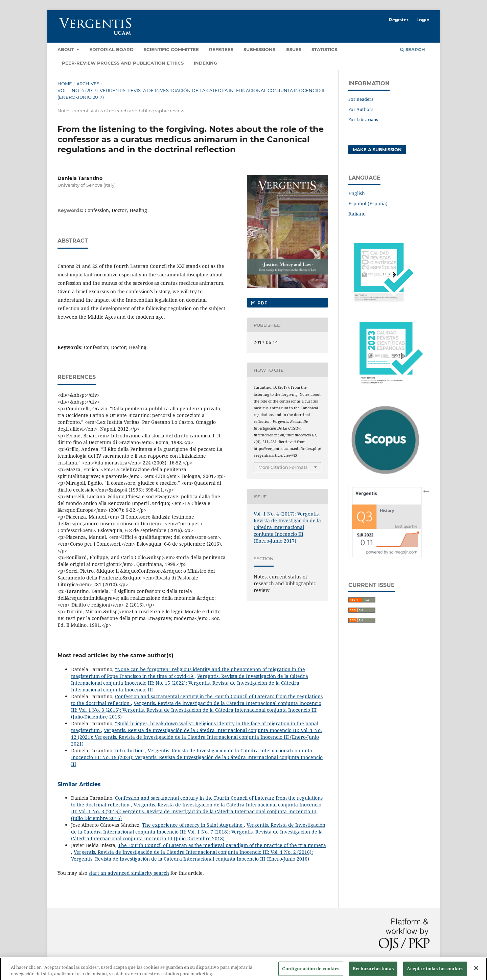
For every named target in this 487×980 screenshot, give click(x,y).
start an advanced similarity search (129, 873)
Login (423, 20)
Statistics (324, 49)
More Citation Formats (283, 467)
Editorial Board (111, 49)
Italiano (357, 214)
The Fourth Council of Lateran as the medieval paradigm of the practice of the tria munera (222, 845)
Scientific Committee (171, 49)
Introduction (130, 750)
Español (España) (368, 203)
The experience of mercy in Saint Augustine (193, 825)
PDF (262, 303)
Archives (88, 84)
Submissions (259, 49)
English (357, 193)
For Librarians (363, 119)
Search (413, 49)
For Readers (361, 99)
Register (399, 20)
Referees (221, 49)
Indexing (205, 63)
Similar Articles (79, 784)
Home (65, 84)
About (66, 49)
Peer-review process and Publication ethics (123, 63)
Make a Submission (377, 150)
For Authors (361, 109)
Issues (293, 49)
